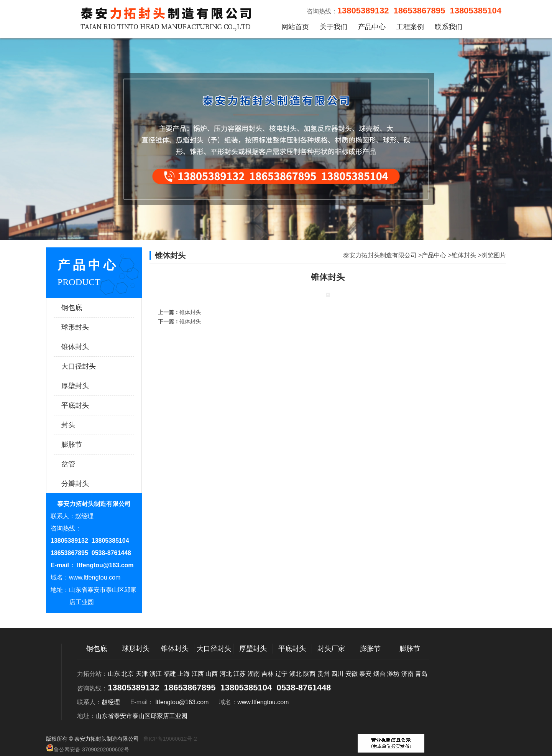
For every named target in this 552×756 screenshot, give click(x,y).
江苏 (240, 674)
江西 (198, 674)
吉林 (268, 674)
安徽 (352, 674)
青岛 (421, 674)
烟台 (379, 674)
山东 (114, 674)
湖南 (254, 674)
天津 (142, 674)
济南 (407, 674)
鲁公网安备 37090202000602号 (88, 748)
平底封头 (86, 405)
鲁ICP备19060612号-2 (170, 739)
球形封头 (86, 327)
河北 (226, 674)
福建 (170, 674)
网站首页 (295, 27)
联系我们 (449, 27)
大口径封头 (86, 366)
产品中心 (372, 27)
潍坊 (393, 674)
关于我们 (333, 27)
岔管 (86, 464)
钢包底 (86, 308)
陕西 (309, 674)
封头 (86, 425)
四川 (337, 674)
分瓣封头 (86, 484)
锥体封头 (86, 347)
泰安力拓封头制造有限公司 (380, 255)
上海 (184, 674)
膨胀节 (86, 445)
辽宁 (281, 674)
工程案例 (410, 27)
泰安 (365, 674)
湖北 (296, 674)
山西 (212, 674)
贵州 (324, 674)
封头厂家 (331, 649)
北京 (128, 674)
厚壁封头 (86, 386)
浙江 (156, 674)
